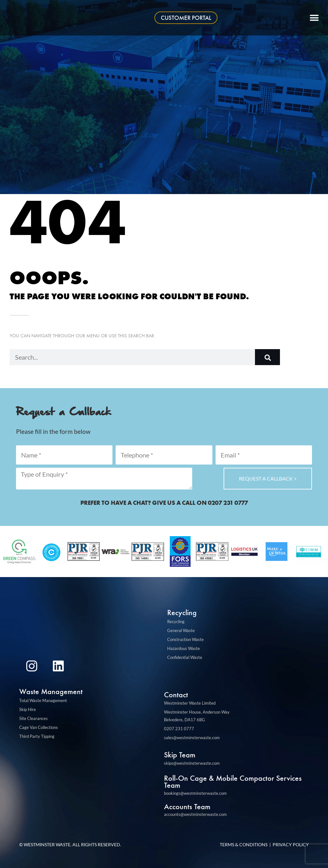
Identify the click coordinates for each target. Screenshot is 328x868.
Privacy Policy (291, 845)
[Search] (267, 357)
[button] (314, 18)
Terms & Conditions (244, 845)
